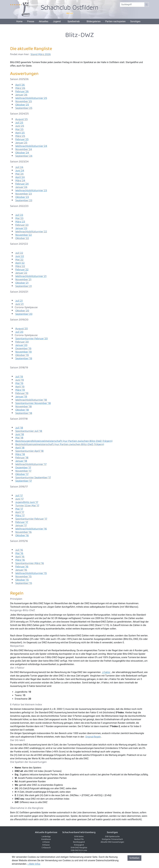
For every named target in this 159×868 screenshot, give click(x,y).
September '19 (24, 358)
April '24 (20, 177)
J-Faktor (106, 672)
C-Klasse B (46, 848)
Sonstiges (135, 22)
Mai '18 (19, 438)
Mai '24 (19, 174)
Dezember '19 (23, 348)
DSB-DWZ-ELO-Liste (79, 850)
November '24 (24, 149)
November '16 (23, 532)
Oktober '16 (22, 535)
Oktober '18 (22, 410)
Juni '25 (20, 126)
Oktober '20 (22, 311)
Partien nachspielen (115, 22)
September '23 (24, 200)
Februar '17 (22, 522)
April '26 (20, 85)
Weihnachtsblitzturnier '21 (31, 276)
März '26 (20, 88)
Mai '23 (19, 218)
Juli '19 (19, 377)
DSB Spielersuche (112, 836)
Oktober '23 (22, 197)
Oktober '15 (22, 580)
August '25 (21, 119)
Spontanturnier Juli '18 (29, 431)
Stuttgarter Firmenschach (112, 839)
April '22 (20, 263)
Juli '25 (19, 123)
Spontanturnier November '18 (33, 403)
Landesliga (46, 836)
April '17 (20, 512)
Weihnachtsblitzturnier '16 (31, 529)
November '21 (23, 279)
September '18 (24, 413)
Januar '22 (21, 273)
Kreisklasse (46, 839)
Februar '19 (22, 393)
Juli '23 (19, 215)
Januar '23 (21, 228)
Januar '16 (21, 570)
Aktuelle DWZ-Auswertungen (112, 842)
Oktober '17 (22, 474)
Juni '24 (20, 171)
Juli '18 (19, 428)
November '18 (23, 407)
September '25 (24, 108)
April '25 (20, 133)
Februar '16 (22, 567)
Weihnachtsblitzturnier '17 (31, 464)
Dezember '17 (23, 468)
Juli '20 (19, 332)
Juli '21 (19, 301)
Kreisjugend (79, 845)
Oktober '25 (22, 105)
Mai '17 (19, 509)
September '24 (24, 156)
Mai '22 (19, 260)
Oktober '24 (22, 153)
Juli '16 (19, 550)
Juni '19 (20, 380)
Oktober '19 (22, 355)
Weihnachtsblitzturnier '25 (31, 98)
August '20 (22, 329)
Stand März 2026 (41, 54)
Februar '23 (22, 225)
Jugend (57, 22)
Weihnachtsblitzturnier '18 (31, 400)
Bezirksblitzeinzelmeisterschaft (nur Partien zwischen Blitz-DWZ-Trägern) (60, 444)
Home (19, 22)
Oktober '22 (22, 238)
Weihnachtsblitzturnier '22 (31, 232)
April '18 (20, 448)
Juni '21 (19, 304)
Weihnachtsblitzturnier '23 (31, 190)
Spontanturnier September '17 (33, 478)
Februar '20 (22, 342)
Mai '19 (19, 383)
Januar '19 (21, 397)
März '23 (20, 222)
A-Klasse (46, 842)
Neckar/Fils (79, 839)
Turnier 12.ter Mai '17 (27, 506)
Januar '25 (21, 143)
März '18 (20, 454)
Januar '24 (21, 187)
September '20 (24, 314)
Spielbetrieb (74, 22)
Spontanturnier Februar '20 (32, 339)
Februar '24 (22, 184)
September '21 (24, 286)
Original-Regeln (93, 737)
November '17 (23, 471)
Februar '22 (22, 270)
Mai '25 (19, 129)
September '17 (24, 481)
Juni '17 (19, 499)
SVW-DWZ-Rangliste (79, 848)
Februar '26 (22, 91)
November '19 (23, 352)
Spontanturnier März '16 (30, 563)
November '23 (24, 194)
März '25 (20, 136)
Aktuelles (44, 22)
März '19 (20, 390)
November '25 (24, 101)
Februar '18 (22, 458)
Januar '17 (21, 525)
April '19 (20, 387)
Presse (31, 22)
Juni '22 (20, 256)
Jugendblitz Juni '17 (27, 502)
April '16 (20, 557)
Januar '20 (21, 345)
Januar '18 (21, 461)
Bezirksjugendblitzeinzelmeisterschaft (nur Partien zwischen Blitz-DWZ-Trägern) (64, 441)
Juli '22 (19, 253)
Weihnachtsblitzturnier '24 (31, 146)
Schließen (134, 858)
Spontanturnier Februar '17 (31, 519)
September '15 (24, 583)
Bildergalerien (94, 22)
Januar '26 (21, 95)
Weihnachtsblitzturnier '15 (31, 573)
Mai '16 (19, 553)
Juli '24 (19, 167)
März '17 (20, 515)
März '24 (20, 180)
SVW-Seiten (79, 836)
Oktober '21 (22, 283)
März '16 (20, 560)
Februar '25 (22, 139)
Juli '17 (19, 496)
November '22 (24, 235)
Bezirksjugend (79, 842)
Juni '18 (20, 434)
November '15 (23, 577)
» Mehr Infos (34, 864)
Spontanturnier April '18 (29, 451)
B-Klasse (46, 845)
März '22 (20, 266)
